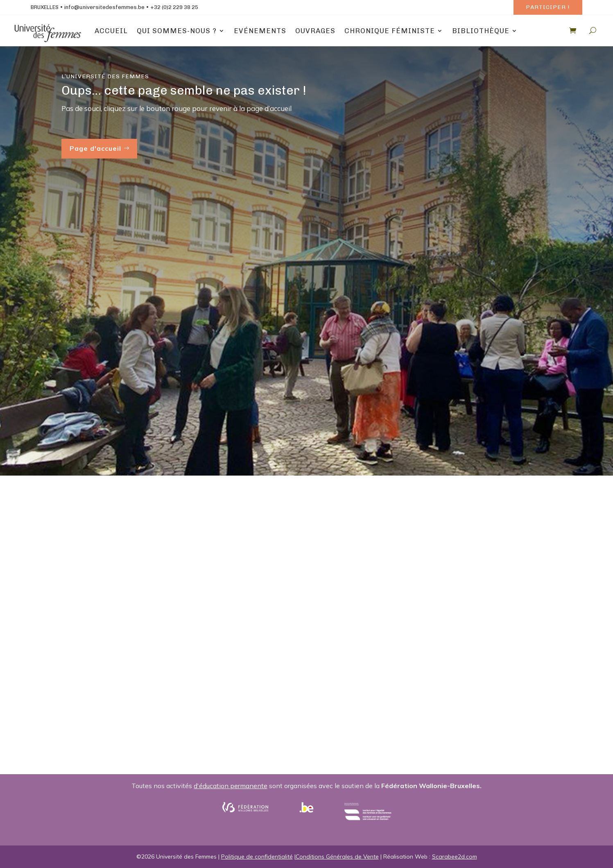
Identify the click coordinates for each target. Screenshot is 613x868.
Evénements (260, 31)
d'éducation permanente (231, 786)
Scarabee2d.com (455, 857)
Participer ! (548, 7)
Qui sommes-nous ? (177, 31)
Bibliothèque (481, 31)
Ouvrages (315, 31)
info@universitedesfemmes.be (104, 7)
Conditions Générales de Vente (337, 857)
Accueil (111, 31)
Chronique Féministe (390, 31)
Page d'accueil (95, 148)
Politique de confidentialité (257, 857)
